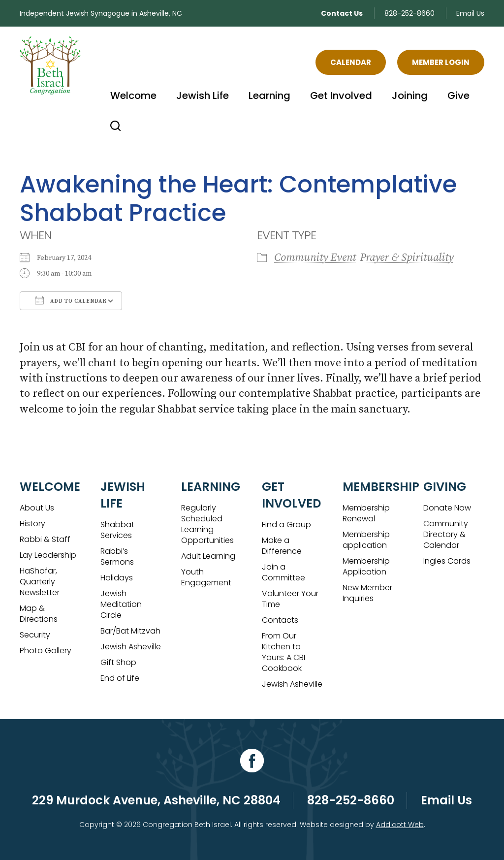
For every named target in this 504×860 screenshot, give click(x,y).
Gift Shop (118, 662)
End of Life (120, 678)
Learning (269, 96)
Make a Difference (282, 546)
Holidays (117, 578)
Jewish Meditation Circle (121, 604)
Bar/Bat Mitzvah (130, 631)
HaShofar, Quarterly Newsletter (40, 582)
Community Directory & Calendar (446, 534)
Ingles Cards (447, 561)
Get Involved (341, 96)
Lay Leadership (48, 555)
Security (35, 635)
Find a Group (286, 525)
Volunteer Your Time (290, 599)
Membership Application (366, 566)
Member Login (441, 62)
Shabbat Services (117, 530)
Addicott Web (400, 825)
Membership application (366, 540)
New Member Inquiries (367, 593)
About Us (37, 508)
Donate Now (447, 508)
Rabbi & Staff (45, 539)
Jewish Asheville (131, 647)
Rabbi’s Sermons (117, 557)
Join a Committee (283, 572)
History (32, 524)
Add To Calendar (71, 300)
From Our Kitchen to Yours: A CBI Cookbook (283, 652)
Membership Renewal (366, 513)
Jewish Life (203, 96)
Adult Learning (208, 556)
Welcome (133, 96)
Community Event (315, 258)
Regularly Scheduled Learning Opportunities (207, 524)
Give (458, 96)
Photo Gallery (46, 651)
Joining (410, 96)
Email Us (470, 13)
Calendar (351, 62)
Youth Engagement (206, 577)
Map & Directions (39, 614)
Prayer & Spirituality (407, 258)
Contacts (280, 620)
